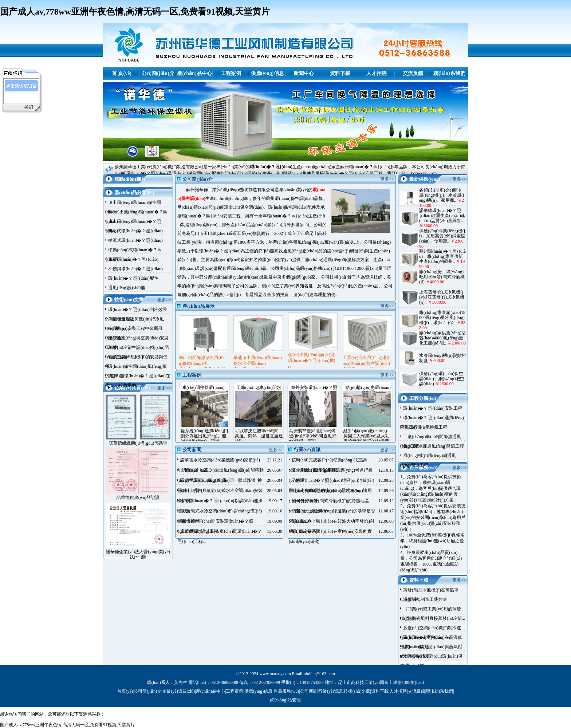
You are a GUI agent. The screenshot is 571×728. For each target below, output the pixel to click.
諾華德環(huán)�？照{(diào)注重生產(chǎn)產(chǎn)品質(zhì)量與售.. (442, 216)
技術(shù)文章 (357, 691)
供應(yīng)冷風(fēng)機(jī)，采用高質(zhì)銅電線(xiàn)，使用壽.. (442, 236)
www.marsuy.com (275, 674)
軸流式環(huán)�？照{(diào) (135, 240)
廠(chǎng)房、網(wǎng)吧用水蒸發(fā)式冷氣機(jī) (442, 277)
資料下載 (340, 73)
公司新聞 (309, 691)
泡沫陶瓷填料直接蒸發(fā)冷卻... (434, 618)
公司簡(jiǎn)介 (158, 73)
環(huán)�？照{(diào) (271, 167)
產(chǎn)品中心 (194, 73)
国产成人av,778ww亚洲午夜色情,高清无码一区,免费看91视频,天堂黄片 (135, 12)
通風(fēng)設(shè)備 (127, 288)
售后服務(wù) (286, 691)
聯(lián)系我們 (449, 73)
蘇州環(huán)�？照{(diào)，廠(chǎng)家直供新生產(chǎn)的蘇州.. (442, 256)
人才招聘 (377, 73)
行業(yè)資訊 (330, 691)
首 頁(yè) (122, 73)
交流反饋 (413, 73)
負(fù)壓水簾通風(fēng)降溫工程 (434, 446)
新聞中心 (304, 73)
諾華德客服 (22, 97)
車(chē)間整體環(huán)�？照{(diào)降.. (204, 390)
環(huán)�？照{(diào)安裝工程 (433, 408)
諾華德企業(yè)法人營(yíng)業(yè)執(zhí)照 (138, 554)
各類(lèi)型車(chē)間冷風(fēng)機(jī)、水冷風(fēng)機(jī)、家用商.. (442, 195)
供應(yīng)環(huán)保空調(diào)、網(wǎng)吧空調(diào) (442, 379)
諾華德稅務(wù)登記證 (138, 497)
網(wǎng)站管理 (285, 700)
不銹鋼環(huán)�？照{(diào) (135, 269)
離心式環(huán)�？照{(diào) (135, 231)
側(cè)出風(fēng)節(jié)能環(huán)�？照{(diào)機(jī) (312, 361)
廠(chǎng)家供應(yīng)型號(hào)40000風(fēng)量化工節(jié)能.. (442, 338)
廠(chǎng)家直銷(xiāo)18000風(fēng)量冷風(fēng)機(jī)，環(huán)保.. (442, 318)
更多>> (164, 300)
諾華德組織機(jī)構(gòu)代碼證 (138, 443)
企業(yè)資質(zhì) (178, 691)
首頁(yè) (125, 691)
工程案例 (231, 73)
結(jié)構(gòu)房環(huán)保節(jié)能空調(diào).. (368, 390)
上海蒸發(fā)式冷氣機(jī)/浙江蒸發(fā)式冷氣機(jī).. (442, 297)
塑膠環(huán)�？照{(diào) (133, 259)
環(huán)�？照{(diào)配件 (133, 278)
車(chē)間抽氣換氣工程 (425, 427)
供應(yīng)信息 (267, 73)
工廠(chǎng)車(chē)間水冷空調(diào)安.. (259, 390)
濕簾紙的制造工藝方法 (425, 599)
